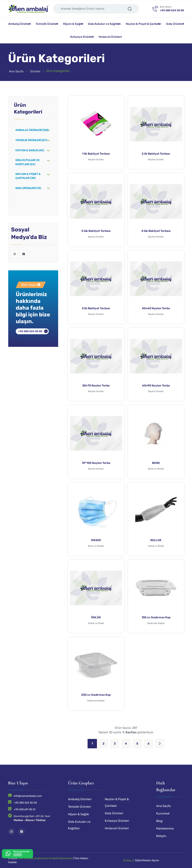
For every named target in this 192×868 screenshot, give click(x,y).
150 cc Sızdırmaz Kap (156, 617)
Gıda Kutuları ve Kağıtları (104, 24)
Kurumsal (163, 813)
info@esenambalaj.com (28, 796)
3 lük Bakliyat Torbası (96, 231)
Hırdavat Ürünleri (110, 37)
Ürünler (35, 71)
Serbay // (129, 860)
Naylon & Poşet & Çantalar (144, 24)
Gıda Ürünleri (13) (28, 188)
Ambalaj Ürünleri (19, 24)
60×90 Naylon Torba (156, 386)
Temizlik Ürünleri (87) (31, 140)
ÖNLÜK (96, 617)
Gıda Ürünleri (175, 24)
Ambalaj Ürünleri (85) (32, 130)
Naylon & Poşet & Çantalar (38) (28, 176)
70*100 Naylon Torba (96, 463)
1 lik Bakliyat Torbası (96, 154)
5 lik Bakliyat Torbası (96, 308)
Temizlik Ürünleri (47, 24)
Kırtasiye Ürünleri (82, 37)
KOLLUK (156, 540)
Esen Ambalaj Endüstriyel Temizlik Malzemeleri (45, 858)
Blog (159, 821)
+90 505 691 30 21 (25, 809)
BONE (156, 463)
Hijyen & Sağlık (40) (30, 150)
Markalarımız (165, 828)
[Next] (160, 744)
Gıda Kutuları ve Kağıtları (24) (27, 162)
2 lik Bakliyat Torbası (156, 154)
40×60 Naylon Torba (156, 308)
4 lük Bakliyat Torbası (156, 231)
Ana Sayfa (16, 71)
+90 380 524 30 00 (30, 331)
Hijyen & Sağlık (73, 24)
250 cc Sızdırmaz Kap (96, 695)
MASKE (96, 540)
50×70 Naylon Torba (96, 386)
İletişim (161, 836)
